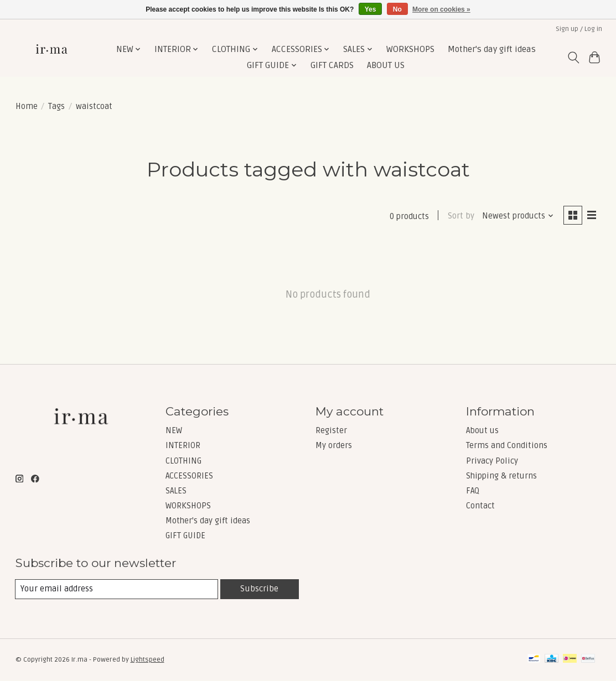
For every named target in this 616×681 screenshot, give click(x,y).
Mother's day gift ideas (492, 50)
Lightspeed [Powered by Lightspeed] (147, 660)
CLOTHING (183, 461)
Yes (371, 9)
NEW (174, 431)
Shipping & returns (501, 476)
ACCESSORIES (189, 476)
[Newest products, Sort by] (517, 216)
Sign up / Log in (579, 29)
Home (27, 106)
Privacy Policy (492, 461)
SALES (176, 491)
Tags (56, 106)
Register (331, 431)
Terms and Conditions (507, 446)
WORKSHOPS (410, 50)
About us (482, 431)
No (397, 9)
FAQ (473, 491)
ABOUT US (386, 66)
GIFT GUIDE (185, 536)
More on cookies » (441, 9)
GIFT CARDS (332, 66)
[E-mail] (117, 589)
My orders (334, 446)
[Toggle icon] (573, 58)
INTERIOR (183, 446)
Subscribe (260, 589)
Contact (480, 506)
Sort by (460, 216)
